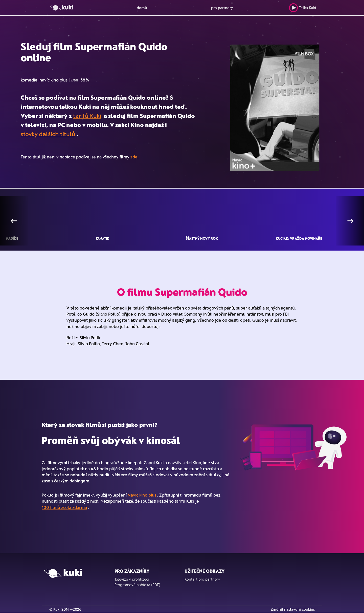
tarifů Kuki (87, 116)
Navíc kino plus (142, 495)
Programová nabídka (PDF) (137, 585)
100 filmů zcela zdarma (64, 507)
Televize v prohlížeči (132, 579)
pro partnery (222, 8)
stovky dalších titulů (48, 134)
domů (142, 8)
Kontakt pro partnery (202, 579)
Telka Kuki (302, 8)
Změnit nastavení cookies (293, 609)
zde (134, 157)
